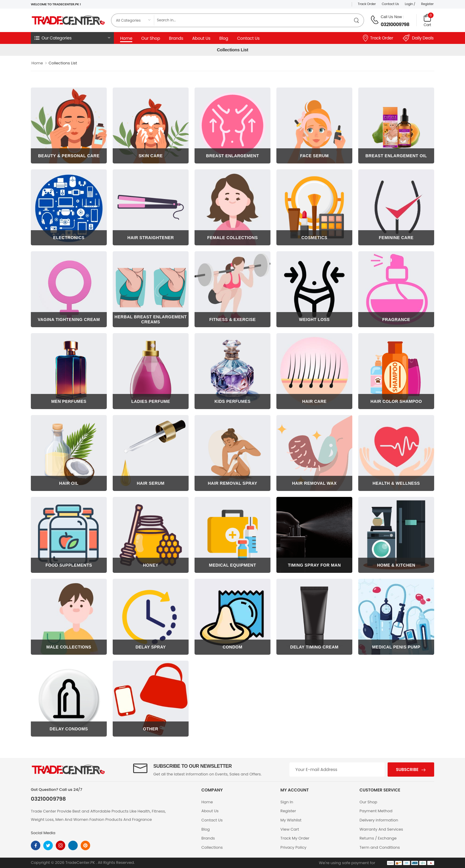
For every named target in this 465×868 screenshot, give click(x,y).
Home (126, 38)
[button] (72, 38)
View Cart (290, 829)
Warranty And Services (381, 829)
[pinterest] (85, 845)
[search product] (357, 20)
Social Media (43, 833)
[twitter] (48, 845)
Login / (410, 4)
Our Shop (151, 38)
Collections (212, 847)
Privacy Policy (294, 847)
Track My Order (295, 838)
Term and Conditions (380, 847)
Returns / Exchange (378, 838)
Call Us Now (391, 17)
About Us (201, 38)
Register (427, 4)
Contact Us (390, 4)
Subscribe (407, 770)
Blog (224, 38)
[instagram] (60, 845)
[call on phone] (375, 20)
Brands (176, 38)
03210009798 (395, 24)
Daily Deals (418, 38)
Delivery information (379, 820)
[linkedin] (73, 845)
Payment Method (376, 811)
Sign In (287, 802)
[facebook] (36, 845)
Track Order (367, 4)
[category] (133, 20)
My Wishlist (291, 820)
